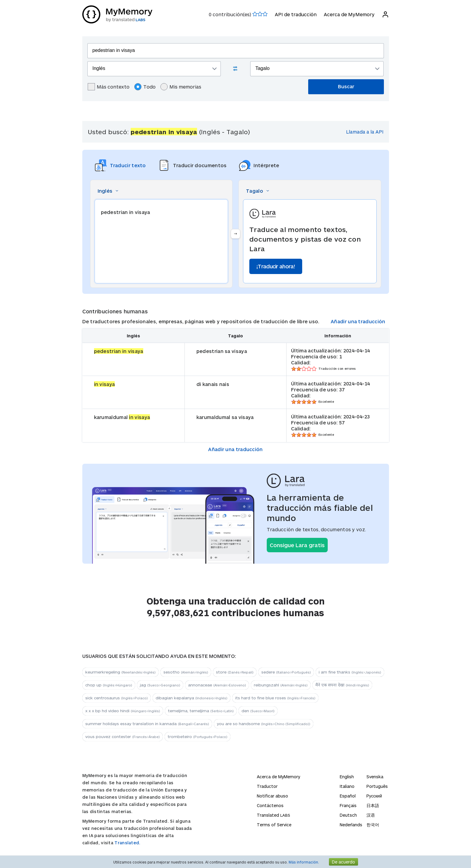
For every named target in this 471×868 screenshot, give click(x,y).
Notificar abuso (272, 796)
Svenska (375, 777)
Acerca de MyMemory (349, 14)
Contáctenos (270, 805)
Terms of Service (274, 825)
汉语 (371, 815)
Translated (273, 815)
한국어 (373, 825)
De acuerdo (343, 862)
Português (377, 786)
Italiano (347, 786)
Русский (374, 796)
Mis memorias (181, 87)
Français (348, 805)
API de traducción (296, 14)
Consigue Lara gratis (297, 545)
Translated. (127, 843)
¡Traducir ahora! (276, 266)
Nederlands (351, 825)
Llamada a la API (365, 132)
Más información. (304, 862)
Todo (145, 87)
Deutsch (348, 815)
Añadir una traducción (358, 321)
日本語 (373, 805)
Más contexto (109, 87)
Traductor (267, 786)
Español (348, 796)
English (347, 777)
